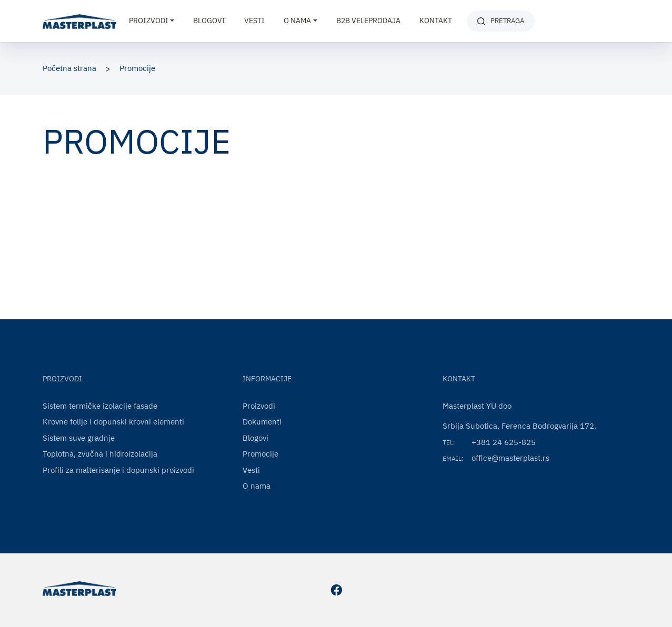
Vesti (254, 21)
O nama (257, 486)
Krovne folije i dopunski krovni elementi (113, 422)
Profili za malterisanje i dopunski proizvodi (118, 470)
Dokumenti (262, 422)
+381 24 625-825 (504, 442)
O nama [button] (297, 21)
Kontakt (436, 21)
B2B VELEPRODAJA (368, 21)
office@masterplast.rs (510, 458)
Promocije (137, 68)
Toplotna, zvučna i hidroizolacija (100, 454)
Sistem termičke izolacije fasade (100, 406)
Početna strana (69, 68)
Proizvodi (259, 406)
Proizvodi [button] (149, 21)
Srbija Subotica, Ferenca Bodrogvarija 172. (519, 426)
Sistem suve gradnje (79, 438)
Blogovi (209, 21)
